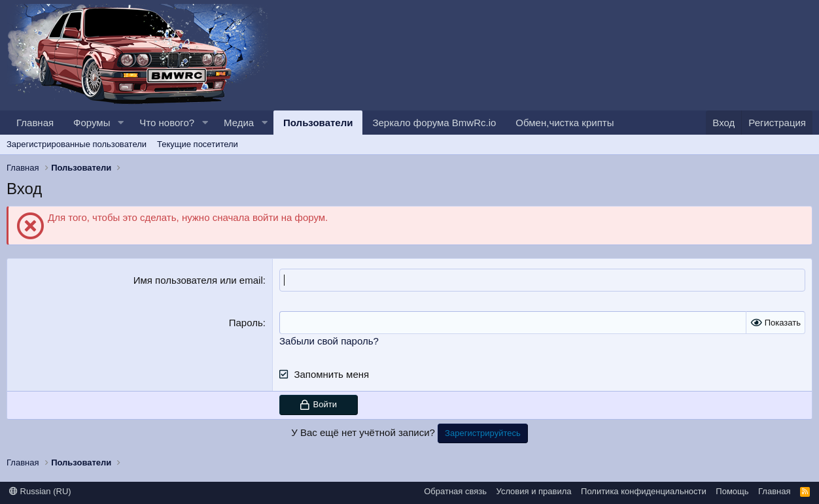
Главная (35, 123)
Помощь (732, 491)
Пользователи (318, 123)
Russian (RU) (40, 491)
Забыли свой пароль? (329, 341)
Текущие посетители (198, 144)
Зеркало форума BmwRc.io (434, 123)
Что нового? (167, 123)
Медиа (239, 123)
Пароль (246, 323)
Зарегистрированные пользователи (77, 144)
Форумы (92, 123)
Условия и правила (534, 491)
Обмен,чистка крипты (565, 123)
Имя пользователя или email (198, 280)
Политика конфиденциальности (644, 491)
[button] (120, 123)
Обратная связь (455, 491)
